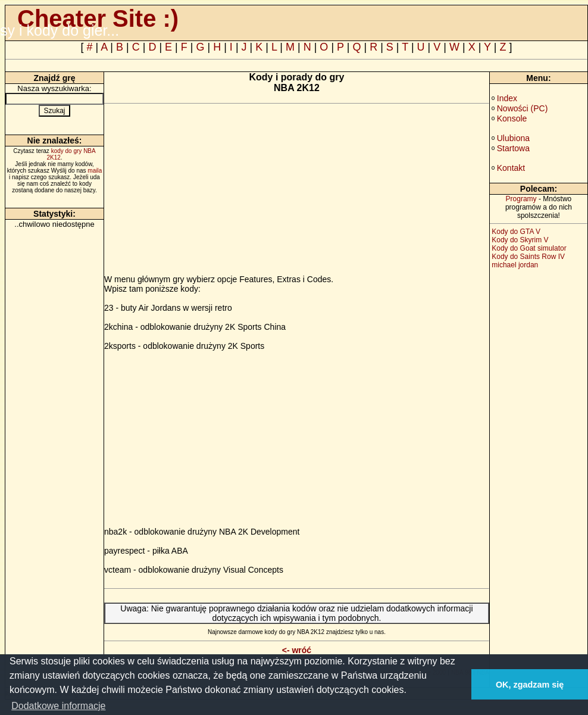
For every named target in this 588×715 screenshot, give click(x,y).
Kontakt (511, 168)
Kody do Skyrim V (520, 240)
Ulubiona (513, 138)
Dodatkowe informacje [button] (58, 706)
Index (507, 98)
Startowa (513, 148)
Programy (521, 199)
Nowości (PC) (523, 108)
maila (95, 171)
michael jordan (515, 265)
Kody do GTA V (516, 232)
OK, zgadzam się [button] (530, 685)
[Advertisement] (204, 191)
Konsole (512, 118)
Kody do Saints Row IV (528, 257)
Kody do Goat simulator (529, 248)
